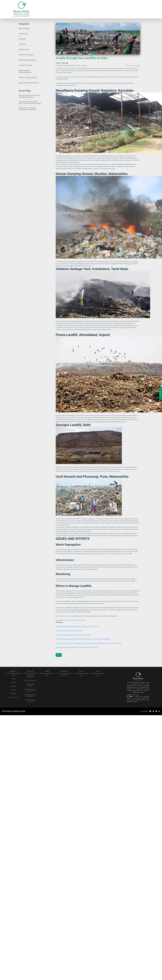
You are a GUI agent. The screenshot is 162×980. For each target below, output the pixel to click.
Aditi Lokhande (69, 620)
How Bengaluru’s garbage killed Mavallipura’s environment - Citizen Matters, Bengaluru (83, 639)
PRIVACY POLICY (13, 695)
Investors (13, 688)
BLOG (81, 673)
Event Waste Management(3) (27, 69)
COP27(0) (20, 39)
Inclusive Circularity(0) (25, 79)
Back (59, 654)
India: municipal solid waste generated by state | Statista (73, 634)
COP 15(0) (20, 44)
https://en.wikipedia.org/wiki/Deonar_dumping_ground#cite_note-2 (77, 626)
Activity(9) (21, 33)
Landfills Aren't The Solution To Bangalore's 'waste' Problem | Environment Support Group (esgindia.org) (88, 643)
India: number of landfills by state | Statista (69, 630)
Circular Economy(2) (24, 59)
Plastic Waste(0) (23, 64)
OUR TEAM (13, 681)
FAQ (98, 673)
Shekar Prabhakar (80, 620)
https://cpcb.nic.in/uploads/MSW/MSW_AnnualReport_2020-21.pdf (76, 647)
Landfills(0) (21, 49)
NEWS (47, 673)
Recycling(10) (22, 28)
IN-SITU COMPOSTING (30, 678)
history (13, 673)
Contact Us (160, 393)
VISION (13, 677)
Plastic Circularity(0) (25, 74)
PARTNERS (13, 692)
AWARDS (13, 684)
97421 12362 (136, 693)
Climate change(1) (23, 54)
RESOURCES (64, 673)
